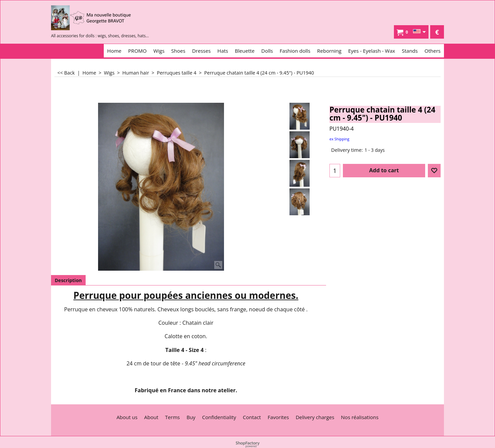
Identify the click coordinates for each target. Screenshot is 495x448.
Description (68, 280)
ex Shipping (339, 139)
